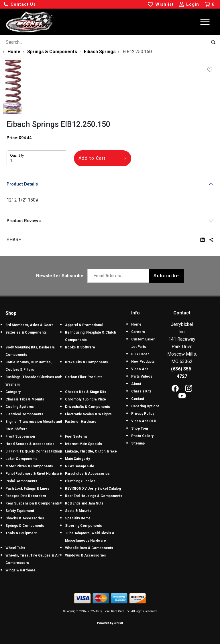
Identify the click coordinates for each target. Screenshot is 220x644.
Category (13, 392)
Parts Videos (142, 376)
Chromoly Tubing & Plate (86, 399)
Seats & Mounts (78, 511)
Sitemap (138, 443)
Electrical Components (24, 414)
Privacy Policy (143, 414)
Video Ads (140, 369)
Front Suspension (20, 436)
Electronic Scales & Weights (88, 414)
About (136, 384)
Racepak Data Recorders (26, 496)
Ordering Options (145, 406)
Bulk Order (140, 354)
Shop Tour (140, 428)
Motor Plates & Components (29, 466)
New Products (143, 362)
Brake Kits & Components (87, 362)
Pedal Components (21, 481)
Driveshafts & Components (88, 407)
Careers (138, 332)
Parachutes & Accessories (87, 474)
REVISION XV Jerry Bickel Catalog (93, 489)
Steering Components (84, 526)
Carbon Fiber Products (84, 377)
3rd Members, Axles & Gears (30, 325)
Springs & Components (25, 526)
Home (136, 324)
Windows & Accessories (86, 555)
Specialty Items (78, 518)
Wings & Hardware (20, 570)
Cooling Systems (20, 407)
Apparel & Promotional (84, 325)
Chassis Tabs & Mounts (25, 399)
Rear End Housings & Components (94, 496)
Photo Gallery (142, 436)
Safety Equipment (20, 511)
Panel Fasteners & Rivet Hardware (34, 474)
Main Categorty (77, 459)
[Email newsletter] (120, 276)
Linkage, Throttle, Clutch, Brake (91, 451)
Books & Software (80, 347)
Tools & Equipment (21, 533)
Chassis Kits (141, 391)
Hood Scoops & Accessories (30, 444)
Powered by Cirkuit (110, 623)
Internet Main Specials (84, 444)
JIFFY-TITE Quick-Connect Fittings (34, 451)
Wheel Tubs (15, 548)
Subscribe (166, 276)
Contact (138, 399)
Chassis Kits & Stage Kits (86, 392)
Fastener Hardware (81, 422)
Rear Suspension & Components (33, 503)
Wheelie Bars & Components (89, 548)
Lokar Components (21, 459)
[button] (19, 4)
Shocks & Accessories (25, 518)
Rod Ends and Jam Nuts (84, 503)
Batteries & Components (26, 332)
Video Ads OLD (144, 421)
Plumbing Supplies (80, 481)
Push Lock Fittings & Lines (27, 489)
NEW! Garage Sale (80, 466)
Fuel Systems (76, 436)
